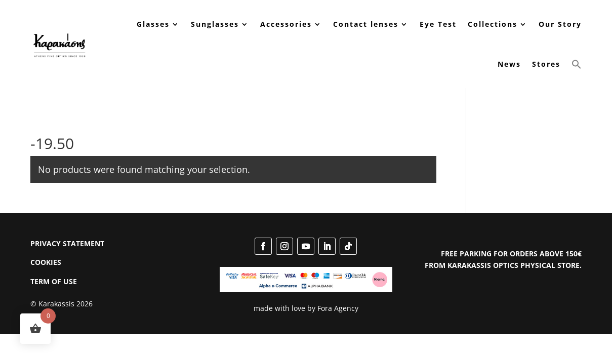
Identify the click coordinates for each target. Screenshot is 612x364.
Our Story (560, 24)
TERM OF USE (54, 281)
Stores (546, 64)
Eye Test (438, 24)
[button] (577, 64)
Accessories (286, 24)
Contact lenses (366, 24)
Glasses (153, 24)
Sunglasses (215, 24)
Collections (493, 24)
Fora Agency (338, 308)
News (509, 64)
